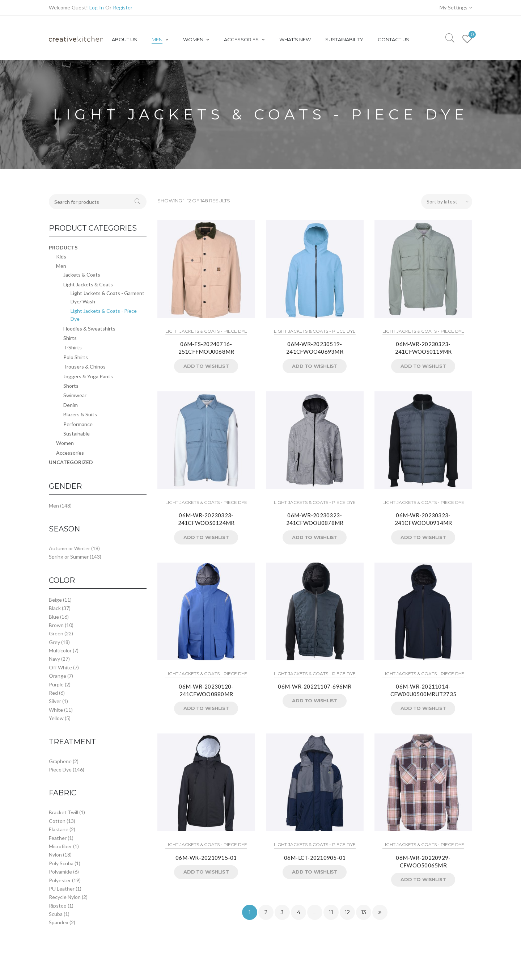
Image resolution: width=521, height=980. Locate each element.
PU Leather (62, 889)
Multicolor (60, 650)
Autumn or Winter (69, 548)
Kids (61, 256)
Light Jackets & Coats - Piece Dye (206, 331)
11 (331, 912)
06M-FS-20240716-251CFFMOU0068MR (206, 348)
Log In (97, 7)
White (56, 710)
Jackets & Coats (82, 275)
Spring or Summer (69, 557)
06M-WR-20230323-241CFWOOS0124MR (206, 519)
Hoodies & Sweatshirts (89, 329)
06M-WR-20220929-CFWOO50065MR (423, 861)
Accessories (70, 453)
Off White (60, 667)
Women (65, 443)
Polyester (60, 880)
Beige (55, 600)
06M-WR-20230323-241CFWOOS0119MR (423, 348)
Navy (54, 659)
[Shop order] (447, 202)
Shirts (70, 338)
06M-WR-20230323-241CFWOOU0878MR (315, 519)
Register (123, 7)
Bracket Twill (63, 812)
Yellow (56, 718)
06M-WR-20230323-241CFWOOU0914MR (423, 519)
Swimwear (75, 395)
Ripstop (58, 906)
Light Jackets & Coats (88, 284)
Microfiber (60, 846)
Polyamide (60, 872)
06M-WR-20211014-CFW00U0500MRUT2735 (423, 690)
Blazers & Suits (80, 414)
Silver (55, 701)
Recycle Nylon (65, 897)
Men (61, 266)
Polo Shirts (76, 357)
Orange (58, 676)
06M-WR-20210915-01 (206, 858)
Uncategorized (71, 462)
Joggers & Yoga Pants (88, 376)
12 (347, 912)
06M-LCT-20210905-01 (315, 858)
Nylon (55, 855)
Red (53, 693)
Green (56, 633)
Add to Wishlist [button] (206, 366)
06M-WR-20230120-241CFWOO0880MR (206, 690)
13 (364, 912)
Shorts (71, 386)
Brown (56, 625)
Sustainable (77, 434)
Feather (58, 838)
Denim (71, 405)
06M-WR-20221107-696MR (315, 686)
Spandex (59, 922)
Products (63, 247)
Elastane (59, 829)
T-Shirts (73, 347)
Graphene (60, 761)
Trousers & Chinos (84, 367)
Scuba (56, 914)
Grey (54, 642)
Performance (78, 424)
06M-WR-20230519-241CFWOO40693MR (315, 348)
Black (55, 608)
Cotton (57, 821)
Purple (56, 684)
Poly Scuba (61, 863)
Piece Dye (60, 769)
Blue (54, 617)
